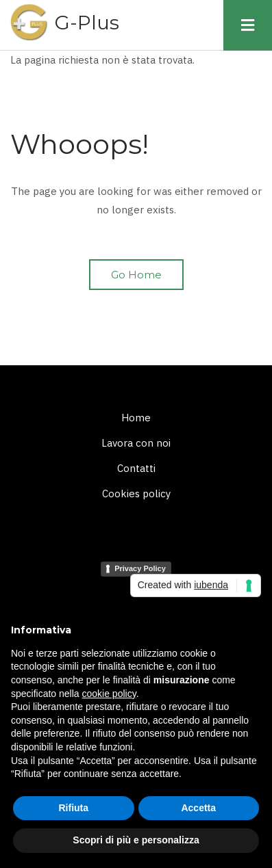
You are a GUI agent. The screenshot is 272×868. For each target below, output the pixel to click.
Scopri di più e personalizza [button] (136, 840)
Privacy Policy (140, 568)
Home (136, 418)
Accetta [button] (198, 808)
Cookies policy (136, 494)
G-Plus (87, 23)
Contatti (136, 468)
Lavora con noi (136, 443)
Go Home (136, 275)
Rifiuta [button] (73, 808)
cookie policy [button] (109, 694)
